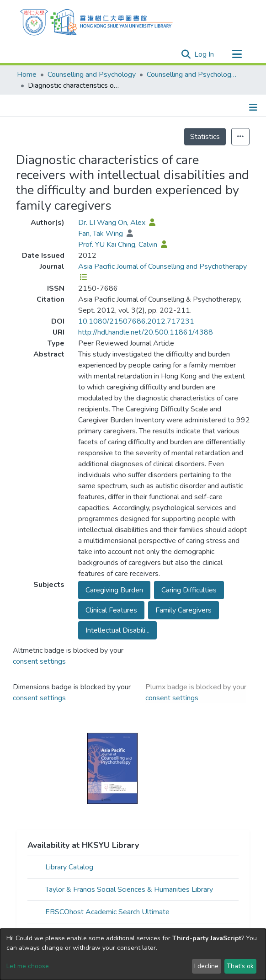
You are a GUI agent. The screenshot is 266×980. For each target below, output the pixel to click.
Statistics (205, 137)
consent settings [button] (39, 661)
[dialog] (133, 954)
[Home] (96, 21)
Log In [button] (205, 54)
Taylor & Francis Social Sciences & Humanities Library (129, 889)
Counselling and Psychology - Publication (192, 75)
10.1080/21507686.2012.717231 (136, 321)
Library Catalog (69, 867)
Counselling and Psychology (92, 75)
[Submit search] (186, 54)
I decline (206, 966)
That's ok (240, 966)
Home (27, 75)
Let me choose (28, 966)
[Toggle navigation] (237, 54)
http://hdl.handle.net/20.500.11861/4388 (146, 332)
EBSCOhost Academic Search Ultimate (107, 912)
